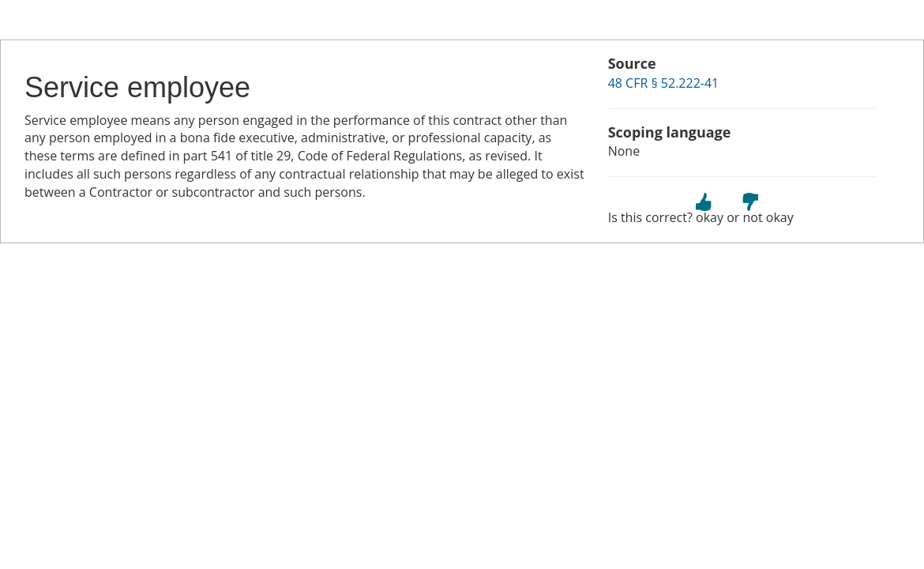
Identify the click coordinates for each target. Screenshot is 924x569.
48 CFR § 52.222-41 (664, 83)
